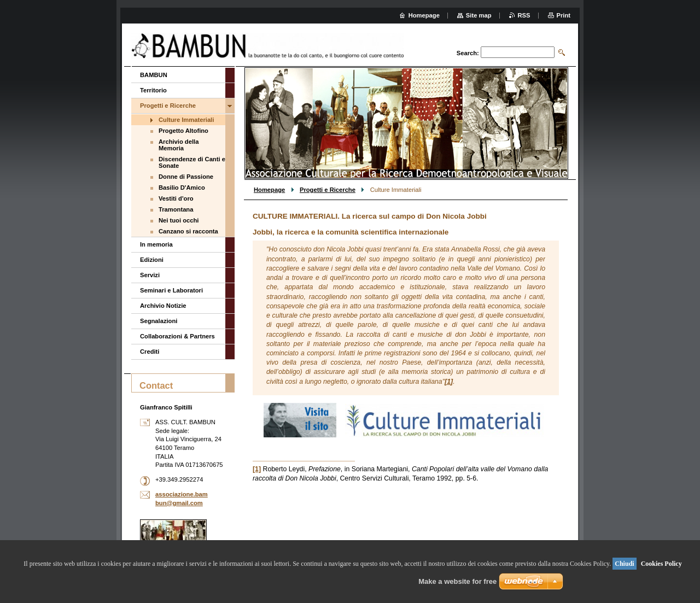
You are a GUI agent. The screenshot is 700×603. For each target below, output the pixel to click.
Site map (479, 15)
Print (564, 15)
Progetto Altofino (183, 131)
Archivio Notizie (163, 306)
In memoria (156, 244)
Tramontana (176, 209)
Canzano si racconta (188, 231)
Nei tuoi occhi (179, 220)
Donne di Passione (186, 177)
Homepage (269, 190)
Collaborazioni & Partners (177, 336)
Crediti (150, 352)
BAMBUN (154, 75)
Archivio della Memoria (179, 145)
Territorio (153, 90)
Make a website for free (457, 581)
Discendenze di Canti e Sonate (192, 162)
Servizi (150, 275)
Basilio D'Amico (182, 188)
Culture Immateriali (186, 120)
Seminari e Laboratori (171, 290)
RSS (524, 15)
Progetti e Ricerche (328, 190)
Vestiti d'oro (176, 198)
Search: (468, 53)
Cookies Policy (661, 564)
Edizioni (152, 260)
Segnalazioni (159, 321)
